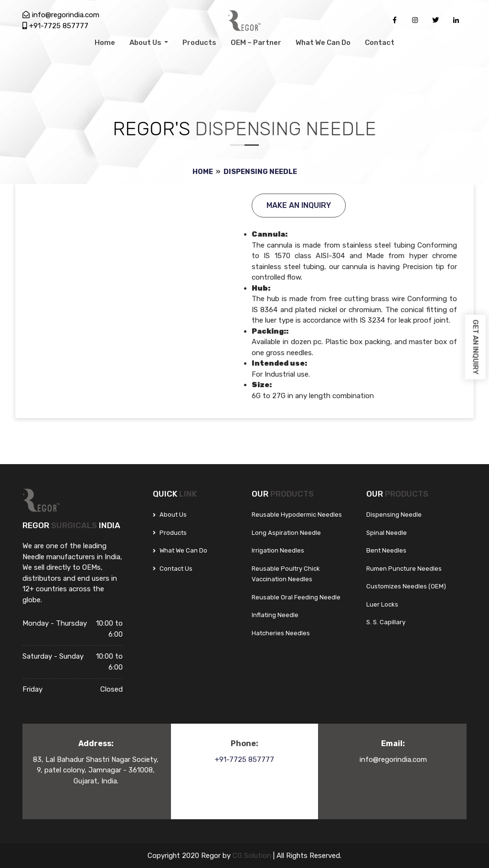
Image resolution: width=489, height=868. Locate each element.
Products (199, 43)
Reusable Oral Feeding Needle (296, 597)
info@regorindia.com (61, 15)
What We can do (180, 550)
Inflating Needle (275, 615)
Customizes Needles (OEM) (406, 586)
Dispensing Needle (261, 172)
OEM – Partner (256, 43)
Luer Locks (382, 604)
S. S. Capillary (386, 622)
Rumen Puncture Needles (404, 569)
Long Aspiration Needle (286, 533)
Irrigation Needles (278, 550)
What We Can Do (323, 43)
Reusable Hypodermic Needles (297, 515)
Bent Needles (386, 550)
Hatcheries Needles (281, 633)
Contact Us (173, 569)
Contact (380, 43)
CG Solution (253, 856)
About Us (146, 43)
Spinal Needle (387, 533)
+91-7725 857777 (55, 26)
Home (105, 43)
